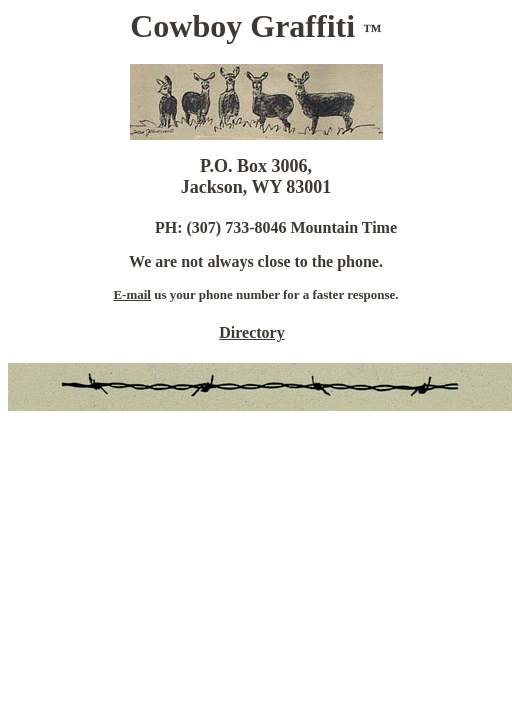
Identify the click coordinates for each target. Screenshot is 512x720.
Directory (251, 332)
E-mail (132, 294)
